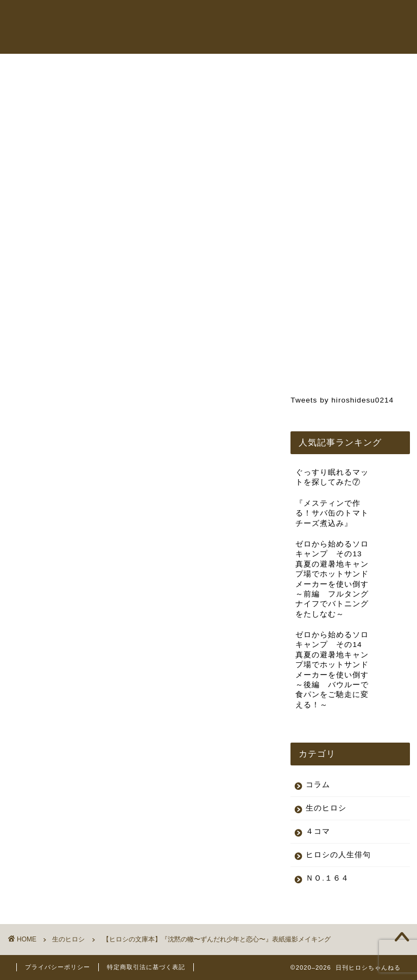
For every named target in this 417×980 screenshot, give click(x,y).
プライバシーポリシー (58, 967)
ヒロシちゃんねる (252, 18)
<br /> (49, 430)
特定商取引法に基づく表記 (146, 967)
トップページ (182, 18)
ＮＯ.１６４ (327, 878)
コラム (171, 40)
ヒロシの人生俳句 (338, 855)
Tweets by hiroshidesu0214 (342, 400)
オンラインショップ (333, 18)
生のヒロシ (37, 85)
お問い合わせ (222, 40)
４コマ (318, 831)
